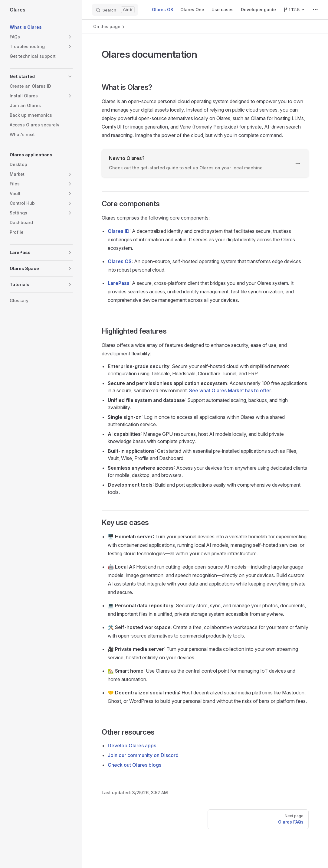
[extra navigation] (315, 10)
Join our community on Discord (143, 755)
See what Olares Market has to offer (230, 390)
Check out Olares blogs (134, 765)
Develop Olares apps (132, 746)
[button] (41, 37)
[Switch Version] (294, 10)
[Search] (115, 10)
